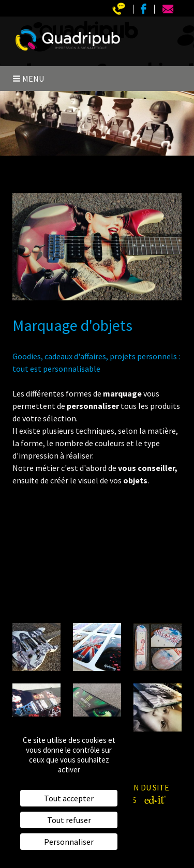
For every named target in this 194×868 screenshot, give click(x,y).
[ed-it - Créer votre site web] (155, 800)
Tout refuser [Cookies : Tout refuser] (69, 820)
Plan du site (144, 787)
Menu (28, 79)
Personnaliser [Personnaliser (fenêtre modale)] (69, 842)
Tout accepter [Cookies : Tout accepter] (69, 798)
